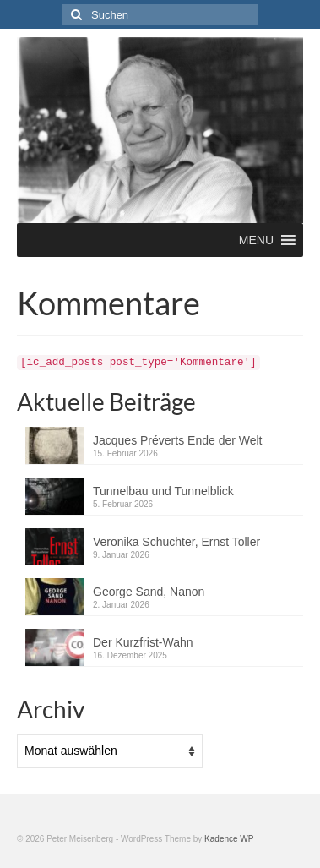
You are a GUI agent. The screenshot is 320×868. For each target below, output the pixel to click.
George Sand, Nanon (149, 592)
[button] (256, 240)
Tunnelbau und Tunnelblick (163, 491)
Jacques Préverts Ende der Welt (178, 440)
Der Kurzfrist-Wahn (143, 642)
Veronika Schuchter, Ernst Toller (176, 542)
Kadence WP (229, 839)
